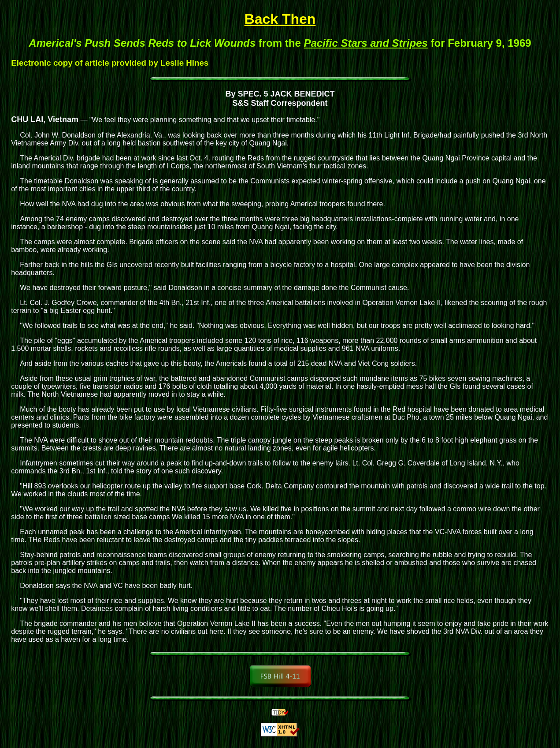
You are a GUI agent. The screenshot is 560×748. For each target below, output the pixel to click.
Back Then (280, 19)
